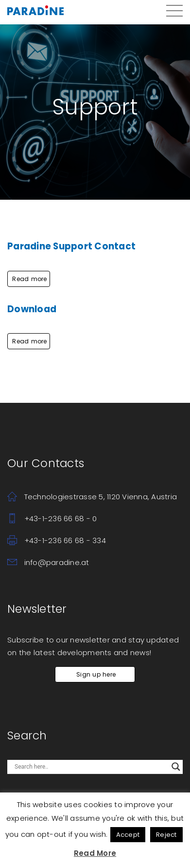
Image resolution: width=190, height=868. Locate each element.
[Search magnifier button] (176, 767)
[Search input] (91, 767)
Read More (95, 853)
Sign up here (95, 674)
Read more (29, 279)
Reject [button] (166, 835)
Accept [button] (128, 835)
